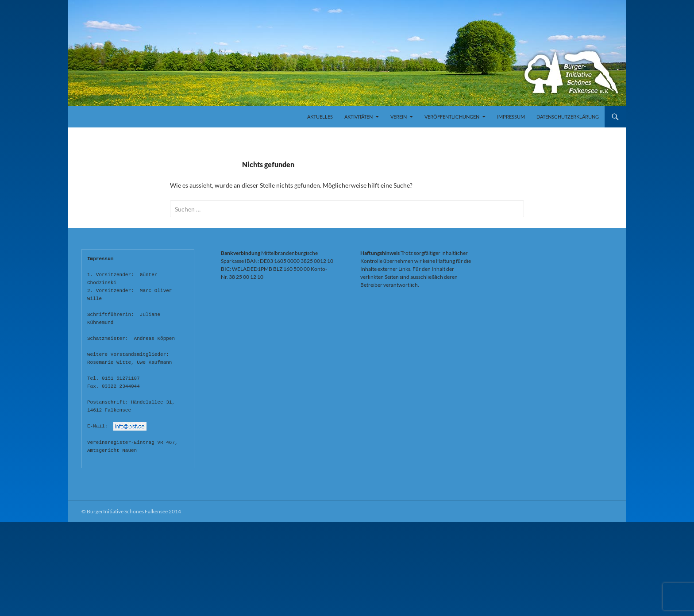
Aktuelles (320, 117)
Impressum (511, 117)
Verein (399, 117)
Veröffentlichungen (452, 117)
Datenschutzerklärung (568, 117)
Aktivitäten (359, 117)
